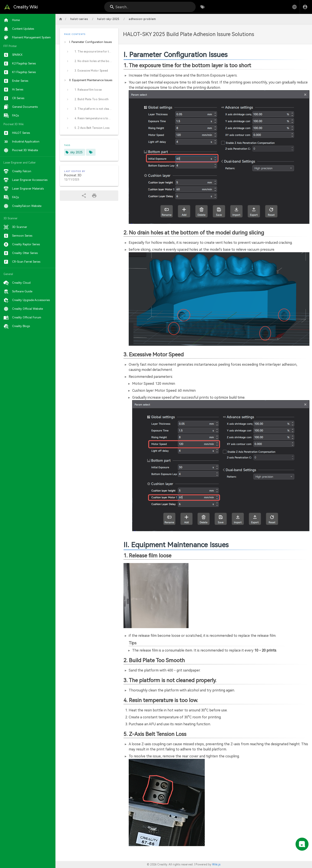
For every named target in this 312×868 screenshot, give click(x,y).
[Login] (305, 7)
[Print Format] (94, 196)
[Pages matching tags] (91, 152)
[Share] (84, 196)
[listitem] (89, 42)
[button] (294, 7)
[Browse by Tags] (203, 7)
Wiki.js (216, 865)
